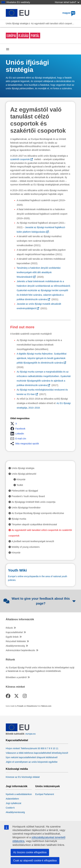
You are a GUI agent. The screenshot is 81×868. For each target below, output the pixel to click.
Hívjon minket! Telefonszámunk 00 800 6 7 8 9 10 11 (32, 748)
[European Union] (18, 730)
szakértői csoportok (20, 159)
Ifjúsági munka (19, 519)
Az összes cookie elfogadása (30, 852)
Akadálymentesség (15, 646)
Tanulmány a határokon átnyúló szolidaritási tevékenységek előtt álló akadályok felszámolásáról (39, 272)
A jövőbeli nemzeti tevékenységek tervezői (33, 541)
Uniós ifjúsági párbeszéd (24, 474)
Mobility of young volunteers (26, 547)
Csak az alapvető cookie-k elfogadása (35, 861)
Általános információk (20, 619)
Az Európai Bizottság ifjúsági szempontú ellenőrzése (38, 513)
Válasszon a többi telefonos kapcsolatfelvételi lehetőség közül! (37, 753)
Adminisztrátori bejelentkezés (20, 650)
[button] (15, 424)
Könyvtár (21, 479)
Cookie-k (10, 808)
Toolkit (20, 485)
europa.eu (31, 734)
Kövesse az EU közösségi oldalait (23, 777)
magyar (69, 13)
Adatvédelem (12, 799)
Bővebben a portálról (16, 677)
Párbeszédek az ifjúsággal (25, 491)
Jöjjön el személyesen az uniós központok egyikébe (32, 762)
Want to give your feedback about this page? (40, 601)
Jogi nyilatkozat (14, 803)
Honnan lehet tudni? (67, 2)
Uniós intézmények (47, 786)
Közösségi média (17, 769)
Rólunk (9, 628)
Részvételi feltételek (16, 641)
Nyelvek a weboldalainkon (19, 794)
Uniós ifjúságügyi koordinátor (26, 508)
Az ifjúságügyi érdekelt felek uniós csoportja (34, 502)
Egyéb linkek (12, 637)
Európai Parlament (45, 794)
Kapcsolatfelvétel (14, 632)
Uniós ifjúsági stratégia (17, 23)
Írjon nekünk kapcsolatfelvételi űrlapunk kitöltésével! (32, 757)
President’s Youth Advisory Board (28, 496)
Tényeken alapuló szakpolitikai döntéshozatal (34, 524)
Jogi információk (17, 786)
